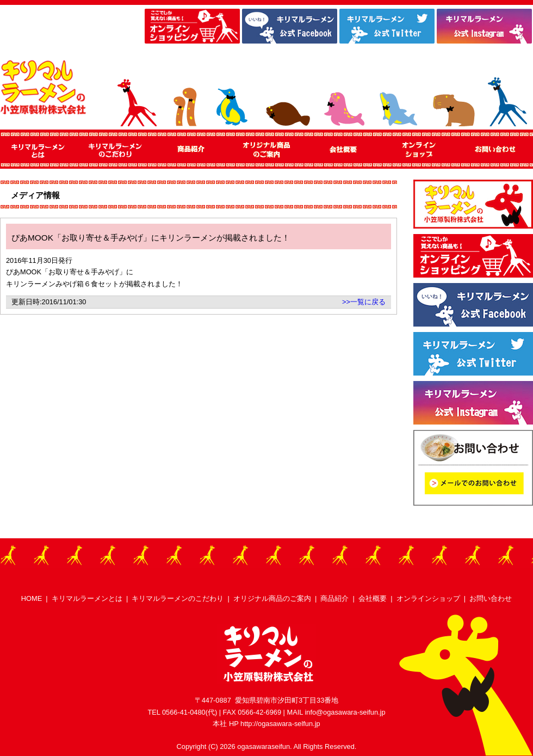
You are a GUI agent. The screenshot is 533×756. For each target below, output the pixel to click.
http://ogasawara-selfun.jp (280, 724)
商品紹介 (334, 598)
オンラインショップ (428, 598)
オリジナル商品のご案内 (272, 598)
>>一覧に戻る (364, 302)
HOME (32, 598)
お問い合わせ (491, 598)
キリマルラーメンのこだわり (178, 598)
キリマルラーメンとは (87, 598)
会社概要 (373, 598)
